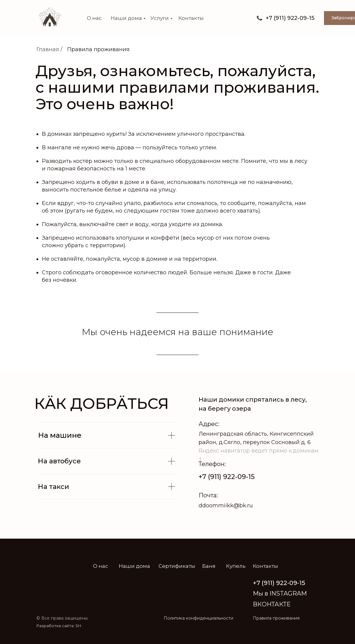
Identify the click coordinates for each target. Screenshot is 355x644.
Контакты (191, 18)
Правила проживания (98, 49)
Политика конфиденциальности (198, 618)
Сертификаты (177, 566)
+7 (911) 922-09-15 (227, 477)
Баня (209, 566)
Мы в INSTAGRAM (280, 593)
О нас (94, 18)
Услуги (160, 18)
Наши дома (126, 18)
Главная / (49, 49)
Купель (236, 566)
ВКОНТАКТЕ (272, 604)
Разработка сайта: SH (59, 626)
